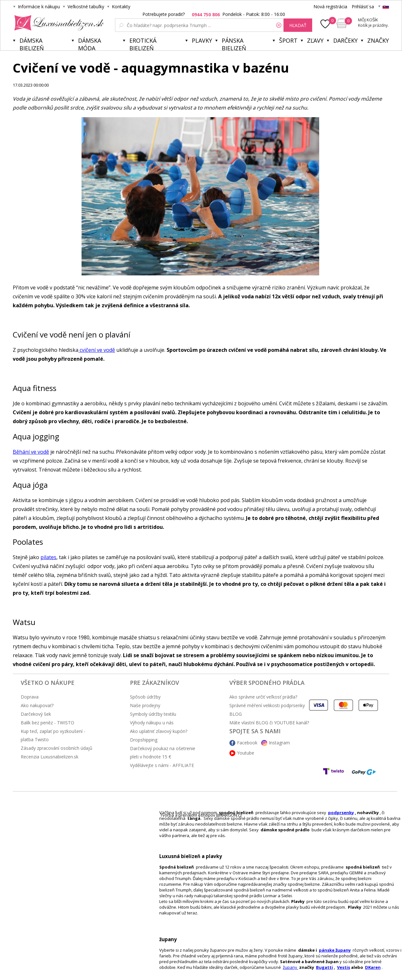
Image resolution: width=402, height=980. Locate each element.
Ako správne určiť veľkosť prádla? (263, 697)
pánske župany (335, 950)
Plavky (202, 40)
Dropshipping (144, 740)
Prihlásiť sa (363, 7)
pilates (48, 557)
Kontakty (121, 7)
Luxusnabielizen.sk (58, 23)
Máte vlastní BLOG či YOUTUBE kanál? (269, 723)
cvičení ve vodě (97, 350)
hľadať (298, 25)
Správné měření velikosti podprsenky (267, 705)
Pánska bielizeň (234, 43)
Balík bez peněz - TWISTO (47, 723)
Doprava (30, 697)
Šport (288, 40)
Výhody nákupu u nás (152, 723)
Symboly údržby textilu (153, 714)
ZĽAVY (315, 40)
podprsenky (341, 813)
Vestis (344, 967)
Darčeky (345, 40)
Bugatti (324, 967)
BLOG (236, 714)
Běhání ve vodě (31, 452)
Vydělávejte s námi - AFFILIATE (162, 765)
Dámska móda (90, 43)
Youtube (246, 753)
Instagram (279, 743)
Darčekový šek (36, 714)
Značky (378, 40)
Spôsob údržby (145, 697)
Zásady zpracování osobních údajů (57, 748)
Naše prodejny (145, 705)
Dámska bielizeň (32, 43)
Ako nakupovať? (37, 705)
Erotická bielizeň (143, 43)
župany (291, 967)
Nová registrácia (330, 7)
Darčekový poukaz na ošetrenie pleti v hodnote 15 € (163, 753)
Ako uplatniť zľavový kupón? (159, 731)
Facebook (247, 743)
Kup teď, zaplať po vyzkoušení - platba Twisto (53, 735)
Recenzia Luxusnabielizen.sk (50, 757)
